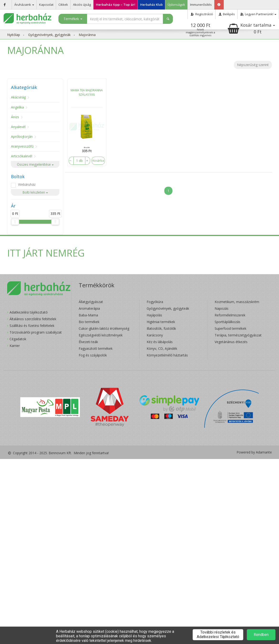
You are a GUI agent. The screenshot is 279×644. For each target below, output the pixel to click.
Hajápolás (154, 315)
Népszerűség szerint (253, 65)
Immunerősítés (201, 5)
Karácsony (155, 335)
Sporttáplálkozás (227, 322)
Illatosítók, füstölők (161, 328)
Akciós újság (82, 5)
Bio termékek (89, 322)
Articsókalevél (22, 156)
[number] (79, 161)
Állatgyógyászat (91, 302)
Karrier (15, 346)
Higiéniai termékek (161, 322)
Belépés (226, 14)
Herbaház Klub (151, 5)
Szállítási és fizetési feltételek (32, 326)
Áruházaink (24, 5)
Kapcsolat (46, 5)
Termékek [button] (73, 19)
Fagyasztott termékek (96, 348)
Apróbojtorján (22, 137)
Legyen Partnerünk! (258, 14)
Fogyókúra (155, 302)
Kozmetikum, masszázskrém (237, 302)
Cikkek (63, 5)
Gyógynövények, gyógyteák (49, 35)
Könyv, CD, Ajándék (162, 348)
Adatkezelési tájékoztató (29, 312)
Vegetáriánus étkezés (231, 342)
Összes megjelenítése (35, 164)
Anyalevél (18, 127)
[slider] (15, 222)
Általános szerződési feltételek (33, 319)
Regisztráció (201, 14)
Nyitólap (14, 35)
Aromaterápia (89, 308)
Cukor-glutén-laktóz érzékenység (104, 328)
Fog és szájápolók (93, 355)
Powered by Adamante (254, 452)
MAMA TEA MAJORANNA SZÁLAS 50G (87, 92)
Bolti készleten (35, 192)
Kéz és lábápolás (160, 342)
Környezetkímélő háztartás (167, 355)
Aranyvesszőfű (22, 146)
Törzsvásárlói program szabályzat (36, 332)
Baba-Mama (88, 315)
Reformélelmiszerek (230, 315)
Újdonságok (176, 5)
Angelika (17, 107)
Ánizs (15, 117)
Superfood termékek (230, 328)
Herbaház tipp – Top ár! (116, 5)
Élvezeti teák (88, 342)
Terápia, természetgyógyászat (238, 335)
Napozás (222, 308)
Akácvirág (18, 97)
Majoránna (87, 35)
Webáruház (27, 184)
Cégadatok (18, 339)
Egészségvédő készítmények (101, 335)
